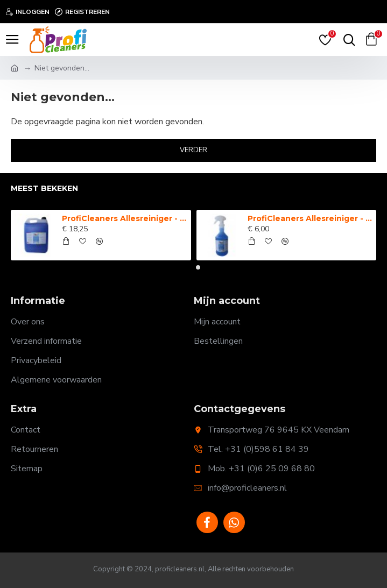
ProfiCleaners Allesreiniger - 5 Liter (124, 218)
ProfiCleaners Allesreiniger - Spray (310, 218)
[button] (189, 267)
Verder (193, 150)
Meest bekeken (44, 189)
